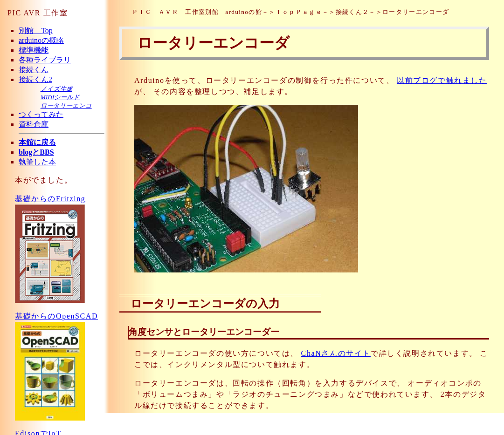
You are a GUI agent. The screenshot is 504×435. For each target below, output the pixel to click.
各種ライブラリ (45, 60)
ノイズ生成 (56, 89)
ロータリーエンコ (66, 105)
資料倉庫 (34, 124)
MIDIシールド (60, 97)
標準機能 (34, 50)
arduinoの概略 (41, 40)
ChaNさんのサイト (336, 353)
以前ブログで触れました (442, 80)
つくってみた (41, 114)
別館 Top (36, 31)
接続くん (34, 70)
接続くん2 (35, 79)
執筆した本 (37, 162)
